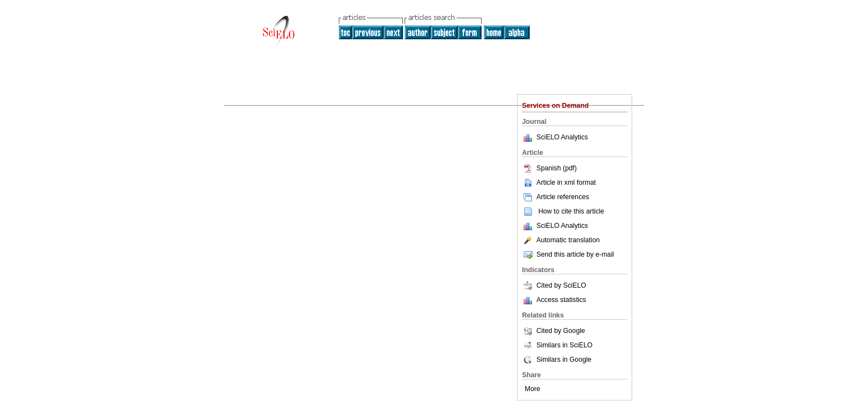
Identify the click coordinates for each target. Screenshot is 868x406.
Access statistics (561, 300)
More (533, 389)
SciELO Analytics (562, 137)
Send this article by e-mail (568, 254)
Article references (556, 197)
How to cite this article (571, 211)
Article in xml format (559, 183)
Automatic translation (561, 240)
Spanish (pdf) (549, 168)
